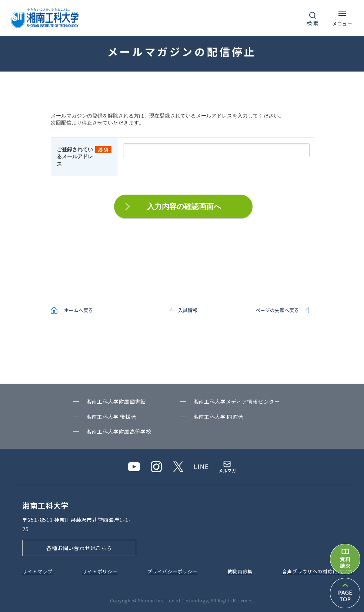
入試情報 (188, 310)
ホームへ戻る (79, 310)
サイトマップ (37, 571)
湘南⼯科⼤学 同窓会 (218, 417)
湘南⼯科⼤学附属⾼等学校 (119, 431)
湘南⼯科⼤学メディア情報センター (237, 401)
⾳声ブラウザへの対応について (318, 571)
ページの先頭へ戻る (277, 310)
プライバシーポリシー (172, 571)
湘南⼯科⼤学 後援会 (111, 417)
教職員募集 (240, 571)
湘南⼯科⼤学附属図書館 (116, 401)
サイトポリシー (100, 571)
